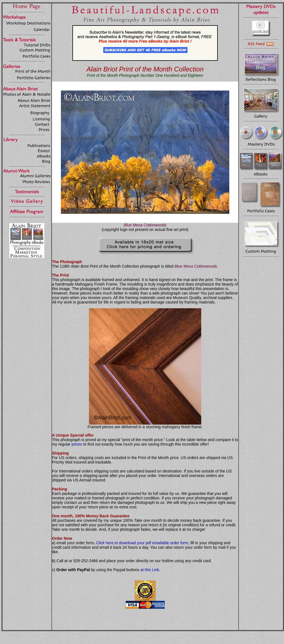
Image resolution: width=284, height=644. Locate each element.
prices (77, 444)
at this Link (150, 570)
